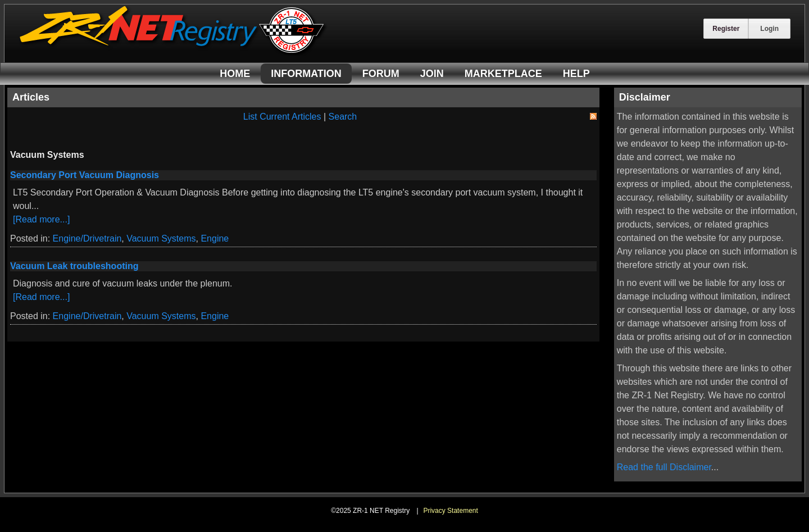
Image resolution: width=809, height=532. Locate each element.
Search (343, 117)
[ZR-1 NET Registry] (173, 53)
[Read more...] (41, 219)
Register (726, 29)
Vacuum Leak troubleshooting (74, 266)
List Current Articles (282, 117)
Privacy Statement (450, 511)
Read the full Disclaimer (664, 467)
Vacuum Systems (161, 238)
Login (769, 29)
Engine (215, 238)
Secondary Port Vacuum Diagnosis (85, 175)
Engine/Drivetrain (87, 238)
